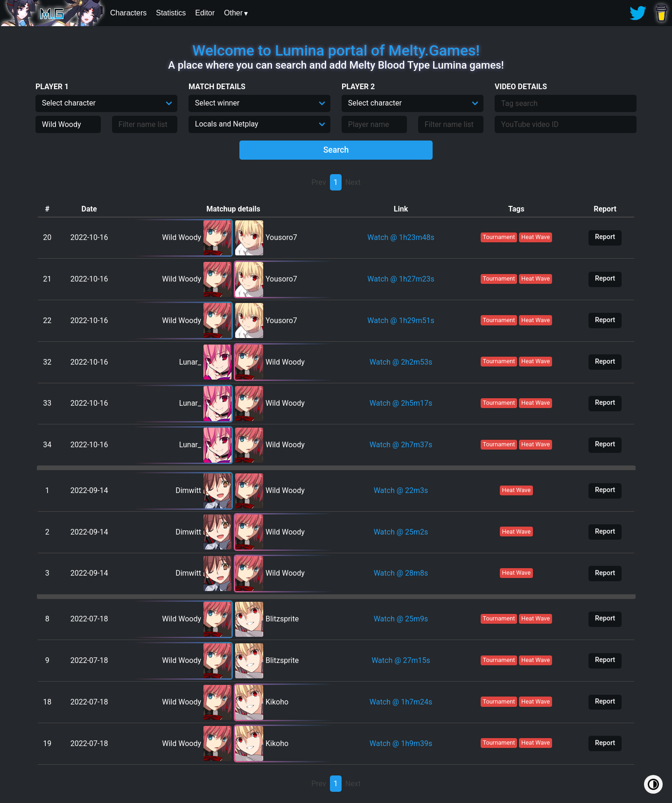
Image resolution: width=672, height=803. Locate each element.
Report (605, 237)
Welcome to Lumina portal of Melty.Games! (336, 50)
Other (233, 13)
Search (336, 150)
